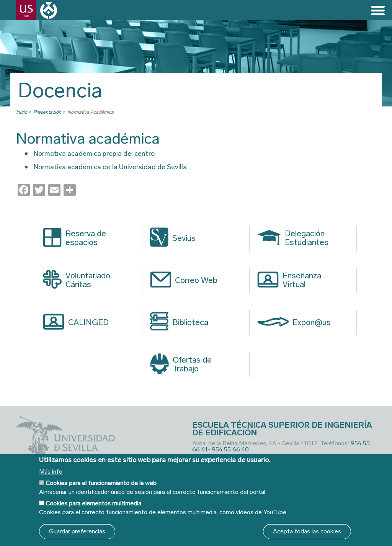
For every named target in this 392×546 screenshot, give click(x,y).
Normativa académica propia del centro (94, 154)
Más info (51, 472)
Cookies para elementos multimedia (93, 503)
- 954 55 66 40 (228, 449)
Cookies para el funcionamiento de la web (101, 483)
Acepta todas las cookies (307, 531)
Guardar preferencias (77, 531)
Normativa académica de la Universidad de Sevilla (110, 167)
